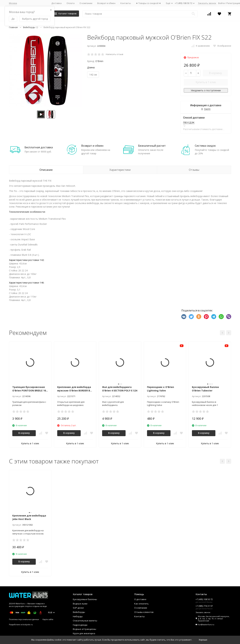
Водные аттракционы (84, 629)
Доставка (56, 3)
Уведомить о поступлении (206, 90)
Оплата (71, 3)
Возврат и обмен (106, 3)
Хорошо (203, 640)
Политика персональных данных (24, 619)
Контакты (126, 3)
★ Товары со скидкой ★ (148, 3)
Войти (221, 3)
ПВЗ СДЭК (189, 123)
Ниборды (78, 616)
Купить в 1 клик (206, 82)
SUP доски (78, 608)
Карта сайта (48, 619)
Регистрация (233, 3)
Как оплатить (141, 604)
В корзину (215, 73)
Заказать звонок (207, 3)
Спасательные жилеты (85, 621)
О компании (86, 3)
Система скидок (205, 146)
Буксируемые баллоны (85, 599)
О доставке (140, 599)
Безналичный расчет (152, 146)
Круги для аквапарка (84, 633)
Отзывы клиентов (144, 612)
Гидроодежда (80, 625)
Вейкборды (29, 27)
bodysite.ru (28, 624)
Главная (13, 27)
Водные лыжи (80, 604)
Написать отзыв (115, 54)
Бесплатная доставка (39, 147)
